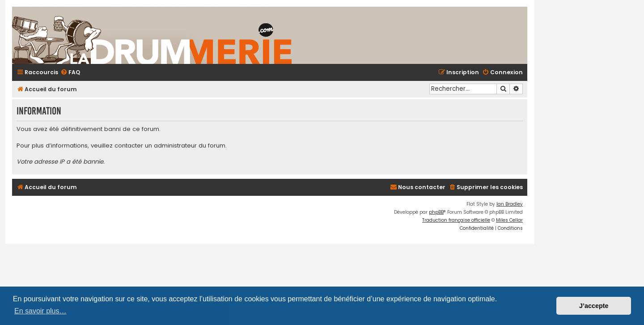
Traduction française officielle (456, 220)
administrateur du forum (190, 146)
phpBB (436, 212)
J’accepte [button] (594, 306)
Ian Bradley (510, 204)
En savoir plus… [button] (40, 311)
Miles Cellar (509, 220)
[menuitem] (70, 73)
